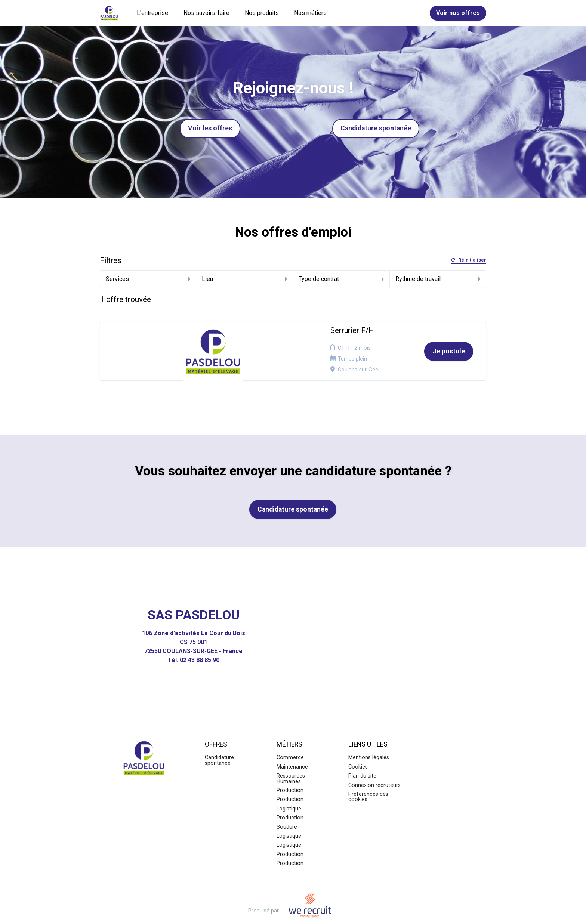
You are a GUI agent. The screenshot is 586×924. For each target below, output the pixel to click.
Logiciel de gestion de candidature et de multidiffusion (293, 910)
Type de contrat (341, 279)
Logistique (289, 787)
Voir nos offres (458, 13)
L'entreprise (152, 13)
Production (290, 769)
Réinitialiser (469, 260)
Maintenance (292, 745)
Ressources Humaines (291, 757)
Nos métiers (310, 13)
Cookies (358, 745)
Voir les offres (210, 128)
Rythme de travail (438, 279)
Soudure (287, 805)
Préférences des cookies (368, 775)
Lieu (244, 279)
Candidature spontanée (376, 128)
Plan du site (362, 754)
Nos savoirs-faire (206, 13)
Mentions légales (369, 736)
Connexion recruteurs (374, 763)
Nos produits (262, 13)
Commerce (290, 736)
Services (148, 279)
